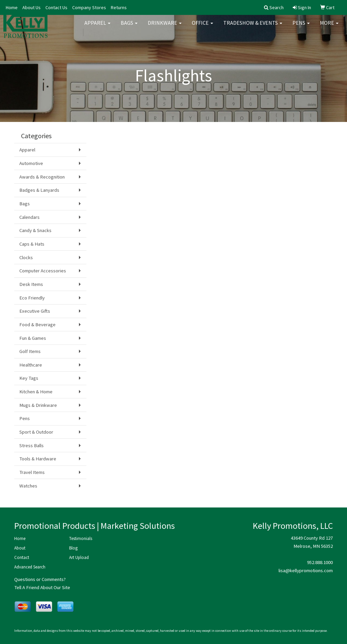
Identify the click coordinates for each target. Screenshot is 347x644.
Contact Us (56, 7)
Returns (119, 7)
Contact (22, 557)
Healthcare (31, 365)
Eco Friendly (32, 298)
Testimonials (81, 538)
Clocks (26, 257)
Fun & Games (33, 338)
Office (202, 27)
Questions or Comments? (40, 579)
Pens (301, 27)
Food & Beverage (37, 325)
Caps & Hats (32, 244)
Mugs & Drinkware (38, 405)
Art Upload (79, 557)
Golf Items (30, 351)
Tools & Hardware (38, 459)
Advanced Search (30, 567)
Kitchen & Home (36, 392)
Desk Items (31, 284)
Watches (28, 486)
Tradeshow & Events (253, 27)
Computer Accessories (43, 271)
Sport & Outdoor (36, 432)
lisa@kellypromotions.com (306, 570)
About (20, 548)
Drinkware (165, 27)
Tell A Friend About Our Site (42, 587)
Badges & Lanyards (39, 190)
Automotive (31, 163)
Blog (73, 548)
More (329, 27)
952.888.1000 (320, 562)
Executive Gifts (35, 311)
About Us (32, 7)
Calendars (29, 217)
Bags (129, 27)
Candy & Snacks (35, 230)
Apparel (97, 27)
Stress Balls (32, 445)
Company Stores (89, 7)
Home (12, 7)
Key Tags (29, 378)
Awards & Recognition (42, 177)
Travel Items (32, 472)
